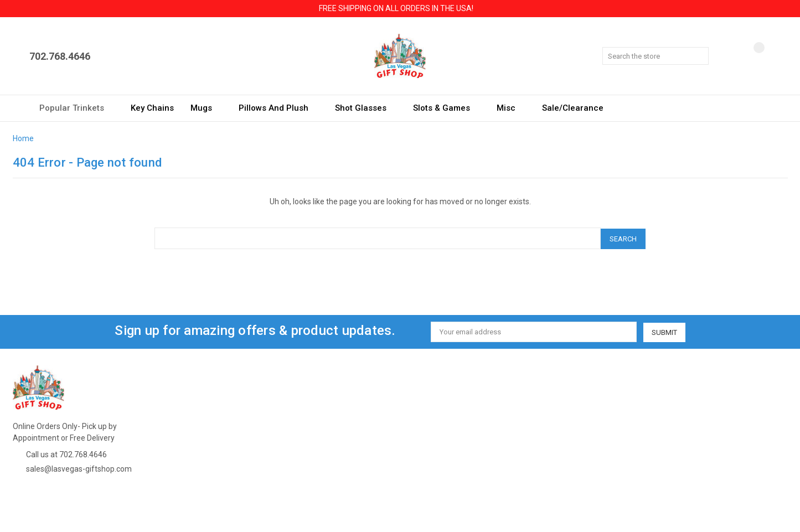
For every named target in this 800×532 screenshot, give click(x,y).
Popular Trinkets (77, 108)
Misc (511, 108)
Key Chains (152, 108)
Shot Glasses (366, 108)
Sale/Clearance (573, 108)
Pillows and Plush (278, 108)
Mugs (206, 108)
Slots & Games (447, 108)
